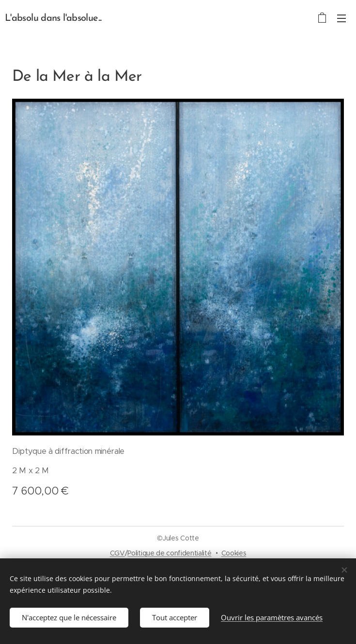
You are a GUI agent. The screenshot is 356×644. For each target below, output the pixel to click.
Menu (341, 18)
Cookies (234, 553)
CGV (117, 553)
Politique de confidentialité (169, 553)
